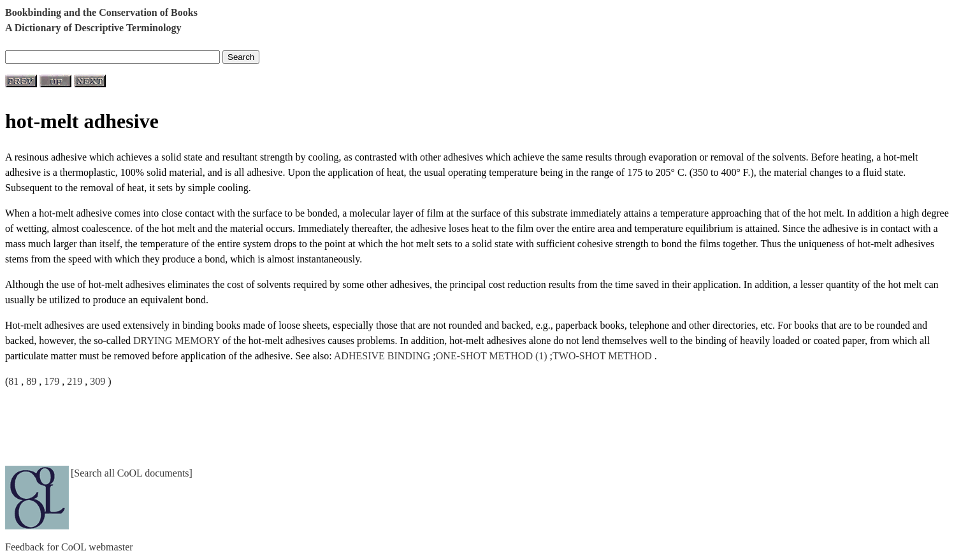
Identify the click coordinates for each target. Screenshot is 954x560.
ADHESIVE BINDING (382, 356)
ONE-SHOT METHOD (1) (492, 356)
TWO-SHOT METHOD (602, 356)
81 (13, 381)
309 (98, 381)
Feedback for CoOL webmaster (69, 547)
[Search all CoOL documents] (132, 473)
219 (75, 381)
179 (52, 381)
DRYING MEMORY (177, 341)
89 (31, 381)
